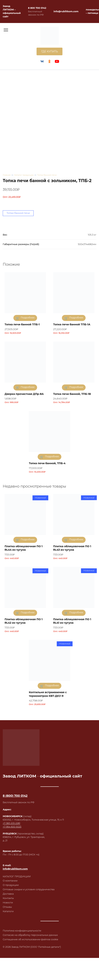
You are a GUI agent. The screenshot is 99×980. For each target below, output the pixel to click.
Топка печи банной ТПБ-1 (22, 324)
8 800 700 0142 (37, 8)
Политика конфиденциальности (22, 931)
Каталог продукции (24, 175)
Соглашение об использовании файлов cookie (30, 939)
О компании (10, 881)
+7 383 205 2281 (11, 823)
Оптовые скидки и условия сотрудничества (29, 889)
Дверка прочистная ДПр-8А (24, 394)
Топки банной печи (47, 175)
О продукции (11, 885)
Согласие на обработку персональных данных (30, 935)
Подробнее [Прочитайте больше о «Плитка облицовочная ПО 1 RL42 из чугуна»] (28, 612)
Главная (7, 175)
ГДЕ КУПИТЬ (49, 51)
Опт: (12, 197)
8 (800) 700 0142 (15, 796)
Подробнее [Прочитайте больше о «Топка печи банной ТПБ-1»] (28, 318)
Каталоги (8, 911)
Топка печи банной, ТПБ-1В (72, 394)
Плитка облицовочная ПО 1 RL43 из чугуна (72, 548)
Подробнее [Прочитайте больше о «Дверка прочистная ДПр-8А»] (28, 387)
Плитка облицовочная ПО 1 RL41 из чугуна (72, 621)
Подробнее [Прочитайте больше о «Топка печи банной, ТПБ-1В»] (76, 387)
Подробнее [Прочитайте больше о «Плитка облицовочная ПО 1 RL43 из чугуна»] (76, 539)
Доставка (8, 894)
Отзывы (7, 907)
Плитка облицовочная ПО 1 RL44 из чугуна (24, 548)
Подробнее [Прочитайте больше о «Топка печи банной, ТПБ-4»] (52, 456)
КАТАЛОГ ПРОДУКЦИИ (17, 876)
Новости (8, 903)
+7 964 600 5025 (12, 827)
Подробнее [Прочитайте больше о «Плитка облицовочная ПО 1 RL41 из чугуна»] (76, 612)
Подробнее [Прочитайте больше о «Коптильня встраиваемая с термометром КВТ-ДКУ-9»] (52, 685)
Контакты (8, 898)
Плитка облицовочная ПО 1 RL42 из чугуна (24, 621)
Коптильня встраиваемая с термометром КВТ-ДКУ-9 (48, 694)
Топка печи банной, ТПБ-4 (47, 463)
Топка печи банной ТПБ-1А (72, 324)
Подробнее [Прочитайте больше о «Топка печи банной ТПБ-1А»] (76, 318)
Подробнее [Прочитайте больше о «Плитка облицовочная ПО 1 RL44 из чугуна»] (28, 539)
